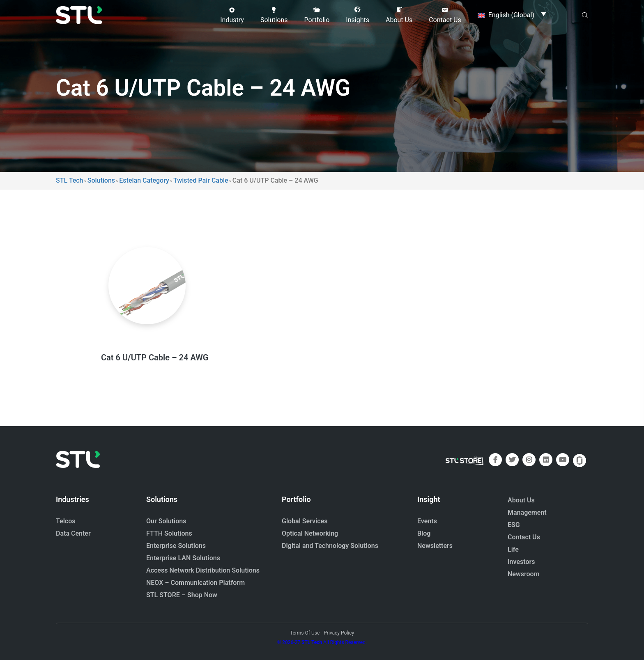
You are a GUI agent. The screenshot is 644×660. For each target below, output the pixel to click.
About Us (521, 500)
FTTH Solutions (169, 533)
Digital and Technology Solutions (330, 546)
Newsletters (435, 546)
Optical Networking (310, 533)
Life (513, 549)
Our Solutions (166, 521)
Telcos (66, 521)
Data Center (73, 533)
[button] (232, 15)
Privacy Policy (339, 633)
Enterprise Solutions (176, 546)
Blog (424, 533)
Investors (521, 562)
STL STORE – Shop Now (182, 595)
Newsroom (524, 574)
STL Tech (312, 642)
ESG (514, 525)
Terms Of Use (305, 633)
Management (527, 512)
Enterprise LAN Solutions (183, 558)
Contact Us (524, 537)
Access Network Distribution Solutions (203, 570)
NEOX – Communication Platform (195, 583)
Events (427, 521)
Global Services (305, 521)
